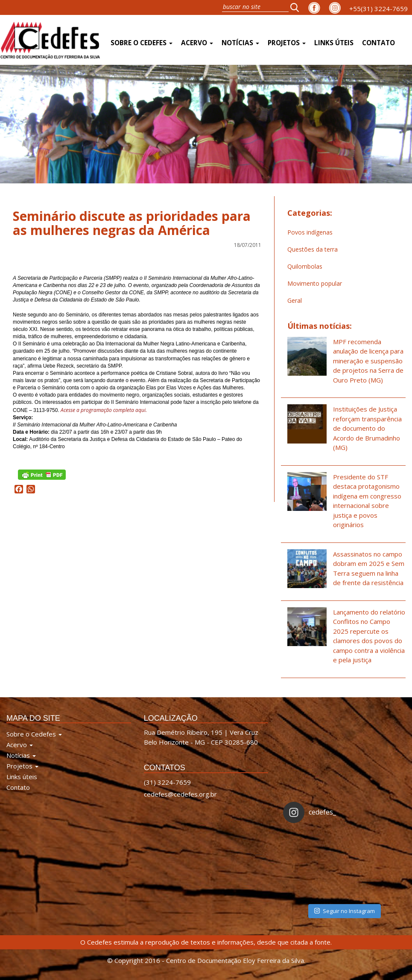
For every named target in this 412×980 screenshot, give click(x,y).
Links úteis (334, 43)
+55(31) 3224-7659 (378, 9)
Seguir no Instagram (345, 911)
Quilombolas (305, 266)
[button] (297, 7)
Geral (295, 300)
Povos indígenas (310, 232)
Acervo (197, 43)
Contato (378, 43)
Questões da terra (313, 249)
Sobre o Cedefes (142, 43)
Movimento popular (315, 283)
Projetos (287, 43)
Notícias (240, 43)
